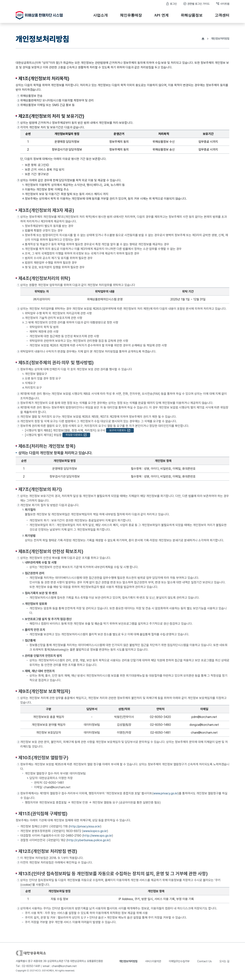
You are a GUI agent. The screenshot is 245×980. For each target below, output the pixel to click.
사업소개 (100, 15)
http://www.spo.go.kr (98, 837)
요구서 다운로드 (120, 432)
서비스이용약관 (153, 961)
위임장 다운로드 (76, 436)
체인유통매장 (131, 15)
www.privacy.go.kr (165, 795)
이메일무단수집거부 (179, 961)
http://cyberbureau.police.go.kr (88, 842)
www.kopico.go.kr (95, 833)
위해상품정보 (192, 15)
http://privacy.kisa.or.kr (85, 828)
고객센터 (222, 15)
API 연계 (161, 15)
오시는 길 (224, 961)
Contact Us (204, 961)
